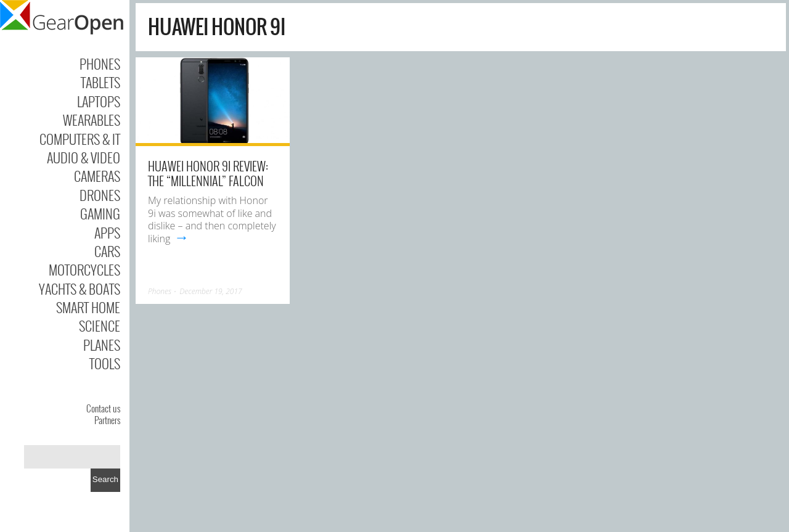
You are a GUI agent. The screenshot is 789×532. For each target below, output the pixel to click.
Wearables (92, 120)
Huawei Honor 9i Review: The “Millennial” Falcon (208, 173)
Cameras (97, 176)
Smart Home (88, 307)
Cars (107, 251)
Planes (102, 345)
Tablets (100, 82)
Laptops (99, 101)
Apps (107, 232)
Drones (100, 195)
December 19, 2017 (211, 291)
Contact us (103, 408)
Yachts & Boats (80, 289)
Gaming (100, 213)
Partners (107, 420)
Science (100, 325)
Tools (105, 363)
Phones (100, 63)
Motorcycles (84, 269)
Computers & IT (80, 139)
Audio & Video (84, 157)
